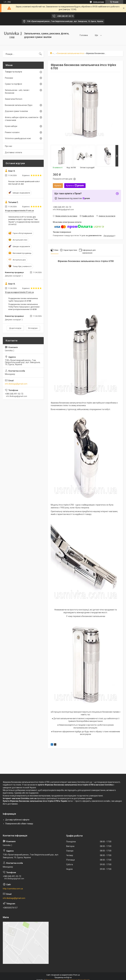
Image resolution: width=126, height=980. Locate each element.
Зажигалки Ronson (14, 99)
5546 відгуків (99, 2)
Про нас (9, 146)
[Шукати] (40, 54)
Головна (80, 35)
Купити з (75, 186)
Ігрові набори (11, 126)
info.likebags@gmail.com (16, 384)
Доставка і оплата (13, 152)
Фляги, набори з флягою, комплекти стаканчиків (22, 119)
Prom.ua (77, 975)
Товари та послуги (100, 35)
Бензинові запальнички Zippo (19, 105)
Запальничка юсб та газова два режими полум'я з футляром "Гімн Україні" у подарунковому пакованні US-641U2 (24, 221)
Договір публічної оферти (17, 820)
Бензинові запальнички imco (71, 53)
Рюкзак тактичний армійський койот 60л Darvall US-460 (24, 183)
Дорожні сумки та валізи (16, 111)
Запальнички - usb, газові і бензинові (17, 92)
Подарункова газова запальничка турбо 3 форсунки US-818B (23, 300)
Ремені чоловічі (12, 132)
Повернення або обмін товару (19, 824)
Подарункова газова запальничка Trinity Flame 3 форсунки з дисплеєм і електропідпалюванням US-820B (24, 307)
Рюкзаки (9, 78)
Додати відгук (15, 328)
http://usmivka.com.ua (13, 889)
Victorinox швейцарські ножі (18, 138)
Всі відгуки (33, 328)
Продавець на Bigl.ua (63, 977)
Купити (58, 186)
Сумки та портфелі (13, 84)
